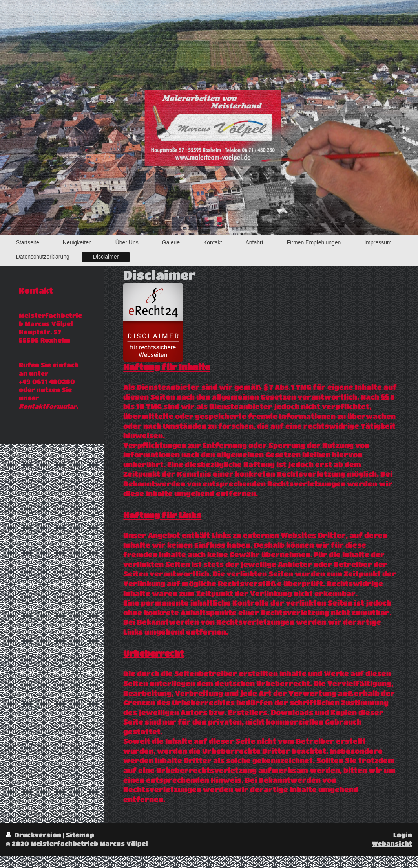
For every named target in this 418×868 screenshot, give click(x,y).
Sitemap (80, 835)
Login (403, 835)
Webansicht (392, 844)
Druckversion (34, 835)
